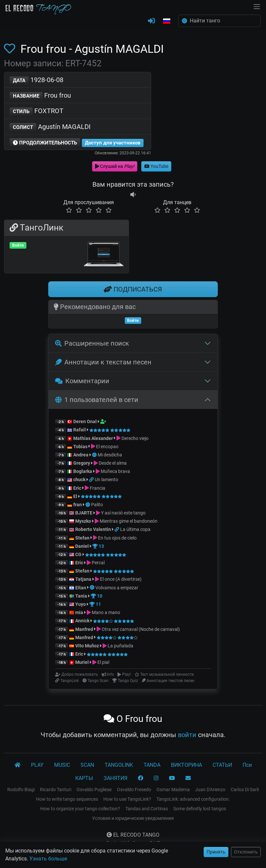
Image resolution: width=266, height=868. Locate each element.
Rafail (80, 430)
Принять (216, 852)
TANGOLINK (119, 765)
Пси (247, 765)
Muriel (82, 662)
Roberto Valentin (93, 529)
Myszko (83, 521)
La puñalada (120, 646)
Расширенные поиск (92, 343)
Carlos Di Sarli (245, 790)
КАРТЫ (84, 778)
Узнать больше (48, 859)
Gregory (82, 463)
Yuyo (81, 604)
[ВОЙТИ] (151, 21)
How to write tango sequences (67, 799)
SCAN (87, 765)
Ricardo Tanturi (56, 790)
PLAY (37, 765)
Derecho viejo (135, 438)
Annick (82, 621)
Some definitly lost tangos (200, 809)
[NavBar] (257, 6)
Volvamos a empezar (117, 588)
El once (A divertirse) (121, 579)
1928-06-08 (36, 80)
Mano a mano (106, 612)
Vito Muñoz (87, 646)
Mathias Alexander (93, 438)
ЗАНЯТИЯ (116, 778)
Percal (98, 563)
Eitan (81, 588)
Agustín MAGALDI (50, 127)
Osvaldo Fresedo (134, 790)
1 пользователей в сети (97, 400)
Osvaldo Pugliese (94, 790)
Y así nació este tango (123, 513)
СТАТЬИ (222, 765)
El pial (103, 662)
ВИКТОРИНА (186, 765)
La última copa (135, 529)
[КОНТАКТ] (188, 778)
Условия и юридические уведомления (133, 818)
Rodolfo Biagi (21, 790)
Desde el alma (113, 463)
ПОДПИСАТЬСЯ (133, 289)
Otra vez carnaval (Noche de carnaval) (141, 629)
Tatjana (83, 579)
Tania (81, 596)
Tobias (80, 447)
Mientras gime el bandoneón (129, 521)
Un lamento (106, 480)
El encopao (107, 447)
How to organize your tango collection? (80, 809)
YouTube (156, 166)
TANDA (152, 765)
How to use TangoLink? (127, 799)
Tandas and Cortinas (147, 809)
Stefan (82, 538)
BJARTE (84, 513)
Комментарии (82, 381)
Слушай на (115, 166)
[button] (167, 21)
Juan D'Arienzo (210, 790)
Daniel (82, 546)
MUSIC (62, 765)
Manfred (84, 629)
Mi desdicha (110, 455)
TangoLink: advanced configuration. (193, 799)
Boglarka (83, 471)
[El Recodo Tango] (17, 765)
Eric (77, 488)
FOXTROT (36, 111)
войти (187, 735)
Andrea (81, 455)
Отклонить (246, 852)
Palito (97, 505)
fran (78, 505)
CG (78, 554)
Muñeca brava (115, 471)
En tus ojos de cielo (117, 538)
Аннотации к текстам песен (103, 362)
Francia (98, 488)
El (75, 496)
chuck (79, 480)
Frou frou (40, 96)
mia (79, 612)
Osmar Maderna (173, 790)
